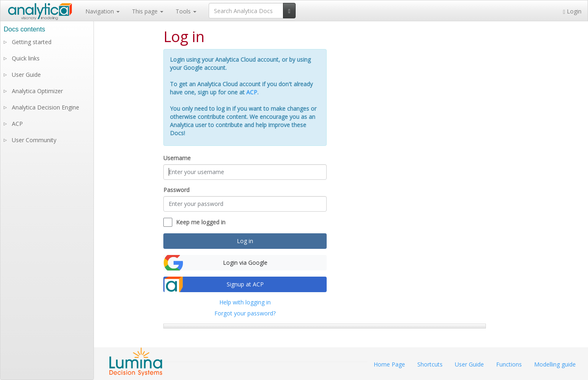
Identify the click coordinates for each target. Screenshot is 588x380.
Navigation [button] (102, 11)
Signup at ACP (245, 284)
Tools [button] (186, 11)
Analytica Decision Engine (46, 107)
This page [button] (148, 11)
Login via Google (245, 263)
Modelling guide (555, 364)
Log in (245, 241)
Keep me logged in (201, 222)
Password (176, 190)
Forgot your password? (245, 313)
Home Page (389, 364)
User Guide (26, 75)
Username (177, 158)
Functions (509, 364)
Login (572, 11)
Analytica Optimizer (37, 91)
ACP (252, 92)
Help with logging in (245, 302)
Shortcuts (430, 364)
